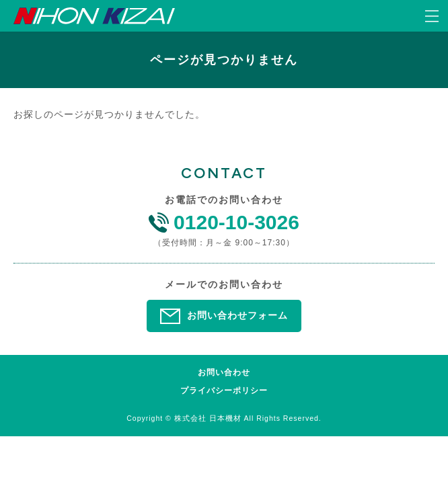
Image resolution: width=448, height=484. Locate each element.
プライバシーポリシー (224, 391)
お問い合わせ (224, 373)
